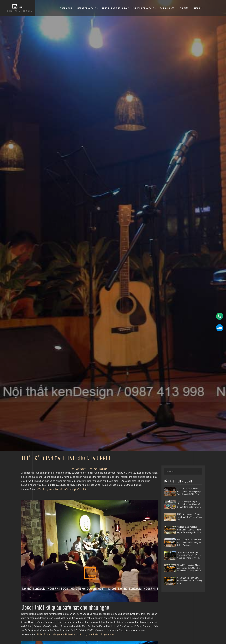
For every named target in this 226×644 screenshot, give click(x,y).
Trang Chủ (66, 8)
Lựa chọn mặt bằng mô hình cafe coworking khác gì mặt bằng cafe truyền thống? (189, 504)
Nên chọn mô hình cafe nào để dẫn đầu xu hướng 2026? (189, 581)
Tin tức (185, 8)
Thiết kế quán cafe (87, 8)
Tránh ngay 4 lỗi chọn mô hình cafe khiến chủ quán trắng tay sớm (189, 542)
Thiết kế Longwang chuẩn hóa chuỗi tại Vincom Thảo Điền (189, 517)
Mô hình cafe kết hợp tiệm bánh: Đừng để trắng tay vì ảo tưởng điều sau (189, 530)
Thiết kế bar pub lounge (115, 8)
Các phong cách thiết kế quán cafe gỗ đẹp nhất (62, 489)
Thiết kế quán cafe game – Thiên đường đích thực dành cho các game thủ (75, 634)
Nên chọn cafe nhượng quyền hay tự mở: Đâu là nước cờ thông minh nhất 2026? (189, 555)
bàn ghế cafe (168, 8)
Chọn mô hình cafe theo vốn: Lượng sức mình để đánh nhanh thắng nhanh (189, 568)
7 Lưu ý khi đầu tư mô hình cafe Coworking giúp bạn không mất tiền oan (189, 491)
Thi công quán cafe (144, 8)
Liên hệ (198, 8)
